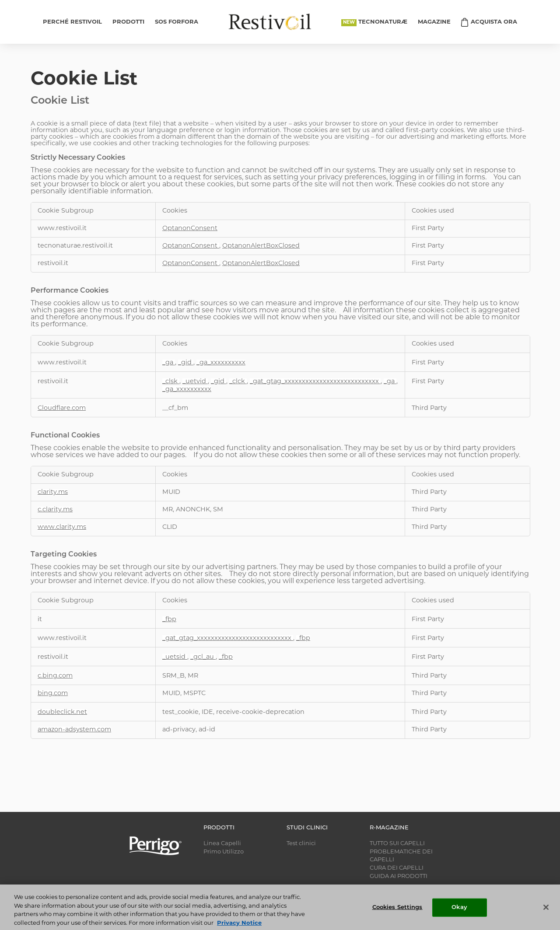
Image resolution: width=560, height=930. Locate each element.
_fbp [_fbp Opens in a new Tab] (169, 620)
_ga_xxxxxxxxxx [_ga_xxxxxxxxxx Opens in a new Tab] (221, 363)
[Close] (546, 915)
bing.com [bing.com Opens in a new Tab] (53, 694)
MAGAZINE (434, 22)
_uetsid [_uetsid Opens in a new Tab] (175, 657)
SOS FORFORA (177, 22)
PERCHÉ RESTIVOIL (72, 22)
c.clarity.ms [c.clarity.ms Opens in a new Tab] (55, 510)
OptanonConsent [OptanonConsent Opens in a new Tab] (190, 229)
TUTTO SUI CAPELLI (397, 844)
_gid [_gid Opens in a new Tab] (186, 363)
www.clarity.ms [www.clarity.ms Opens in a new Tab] (62, 527)
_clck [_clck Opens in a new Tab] (238, 382)
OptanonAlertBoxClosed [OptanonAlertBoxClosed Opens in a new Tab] (261, 246)
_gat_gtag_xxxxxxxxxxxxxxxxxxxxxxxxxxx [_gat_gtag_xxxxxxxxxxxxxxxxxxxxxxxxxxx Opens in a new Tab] (315, 382)
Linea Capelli (222, 844)
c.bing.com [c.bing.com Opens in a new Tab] (55, 676)
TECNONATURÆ (383, 22)
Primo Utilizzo (224, 852)
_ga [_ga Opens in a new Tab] (169, 363)
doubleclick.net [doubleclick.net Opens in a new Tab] (62, 712)
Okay (459, 915)
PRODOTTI (128, 22)
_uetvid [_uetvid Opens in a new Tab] (195, 382)
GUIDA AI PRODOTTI (399, 876)
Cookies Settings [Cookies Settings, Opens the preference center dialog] (397, 915)
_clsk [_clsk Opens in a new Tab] (171, 382)
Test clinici (301, 844)
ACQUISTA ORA (494, 22)
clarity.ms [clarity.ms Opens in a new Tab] (53, 492)
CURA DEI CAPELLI (397, 868)
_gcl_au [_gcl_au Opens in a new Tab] (203, 657)
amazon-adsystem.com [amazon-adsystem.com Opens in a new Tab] (74, 730)
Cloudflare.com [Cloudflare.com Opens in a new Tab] (62, 408)
